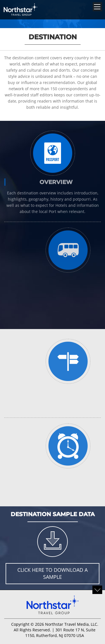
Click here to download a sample (53, 573)
